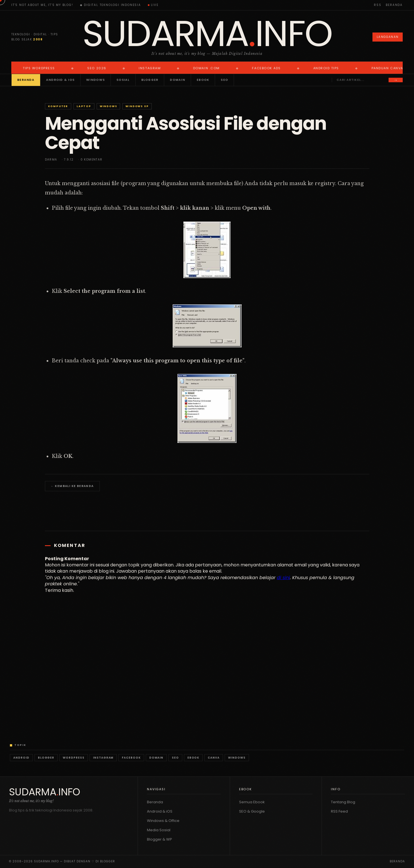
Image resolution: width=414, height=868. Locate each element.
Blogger (150, 80)
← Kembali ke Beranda (72, 486)
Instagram (103, 758)
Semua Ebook (252, 802)
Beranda (394, 5)
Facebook (131, 758)
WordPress (74, 758)
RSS (378, 5)
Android (21, 758)
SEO (224, 80)
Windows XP (137, 106)
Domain (177, 80)
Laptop (84, 106)
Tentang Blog (343, 802)
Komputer (58, 106)
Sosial (123, 80)
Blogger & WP (160, 839)
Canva (214, 758)
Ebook (203, 80)
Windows (96, 80)
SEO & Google (252, 811)
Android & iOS (60, 80)
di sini (283, 578)
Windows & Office (163, 821)
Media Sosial (159, 830)
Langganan (388, 37)
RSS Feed (339, 811)
